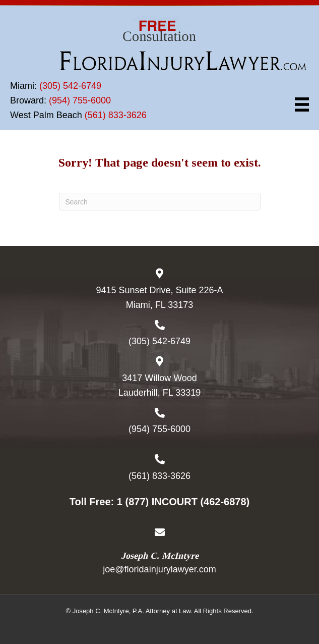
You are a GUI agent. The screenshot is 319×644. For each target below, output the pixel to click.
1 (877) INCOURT (157, 502)
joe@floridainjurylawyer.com (159, 569)
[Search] (160, 202)
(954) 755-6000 (80, 100)
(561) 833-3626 (116, 115)
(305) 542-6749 (70, 86)
